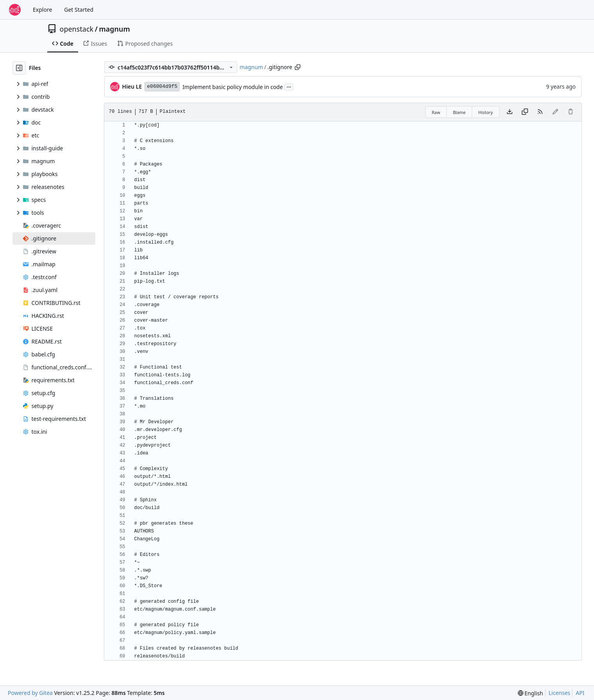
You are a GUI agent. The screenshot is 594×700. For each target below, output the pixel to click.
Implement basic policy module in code (233, 87)
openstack (77, 29)
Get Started (79, 10)
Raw (436, 112)
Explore (42, 10)
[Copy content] (525, 112)
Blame (459, 112)
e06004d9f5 (162, 86)
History (486, 112)
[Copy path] (298, 67)
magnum (114, 29)
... (289, 86)
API (580, 693)
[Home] (15, 10)
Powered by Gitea (30, 693)
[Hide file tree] (19, 68)
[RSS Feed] (540, 112)
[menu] (531, 693)
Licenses (560, 693)
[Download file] (510, 112)
